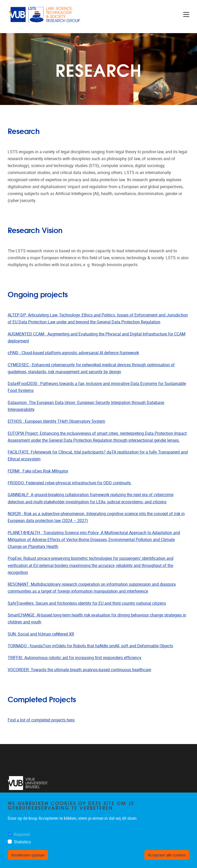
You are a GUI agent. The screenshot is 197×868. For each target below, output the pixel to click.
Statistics (22, 843)
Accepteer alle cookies (167, 856)
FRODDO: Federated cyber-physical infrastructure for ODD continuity (70, 483)
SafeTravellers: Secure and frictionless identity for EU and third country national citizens (87, 603)
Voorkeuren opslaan (28, 856)
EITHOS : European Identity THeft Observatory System (56, 421)
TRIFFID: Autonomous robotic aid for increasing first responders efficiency (75, 658)
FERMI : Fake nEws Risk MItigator (38, 471)
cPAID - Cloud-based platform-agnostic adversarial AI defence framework (73, 353)
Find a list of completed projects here (42, 720)
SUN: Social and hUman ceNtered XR (41, 634)
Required (22, 835)
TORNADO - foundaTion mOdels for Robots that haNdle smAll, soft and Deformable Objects (90, 646)
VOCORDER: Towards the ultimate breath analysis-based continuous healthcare (79, 670)
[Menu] (186, 15)
